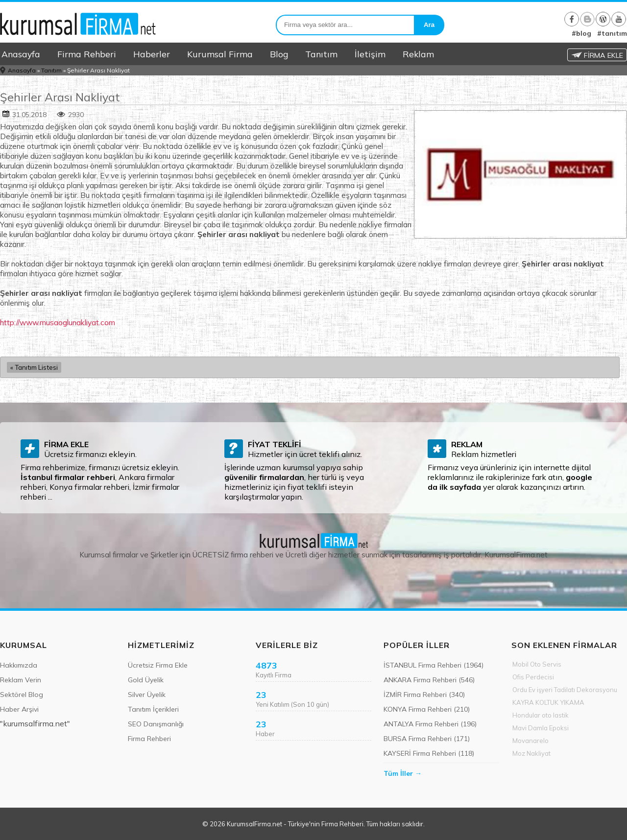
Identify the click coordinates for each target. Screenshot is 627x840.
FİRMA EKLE (597, 55)
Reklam (418, 54)
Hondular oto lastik (541, 715)
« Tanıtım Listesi (34, 367)
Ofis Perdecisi (533, 677)
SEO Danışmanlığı (156, 724)
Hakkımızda (19, 665)
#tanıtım (612, 33)
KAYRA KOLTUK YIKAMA (548, 702)
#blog (581, 33)
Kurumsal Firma (220, 54)
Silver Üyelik (147, 695)
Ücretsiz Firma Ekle (158, 665)
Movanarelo (531, 741)
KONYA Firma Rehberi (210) (427, 709)
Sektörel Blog (22, 695)
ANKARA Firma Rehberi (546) (429, 680)
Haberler (152, 54)
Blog (279, 54)
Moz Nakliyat (531, 753)
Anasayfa (21, 54)
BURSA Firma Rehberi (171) (427, 739)
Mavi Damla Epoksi (541, 728)
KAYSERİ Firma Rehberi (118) (429, 753)
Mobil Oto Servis (537, 664)
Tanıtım (321, 54)
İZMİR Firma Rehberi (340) (424, 695)
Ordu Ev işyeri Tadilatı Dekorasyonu (565, 690)
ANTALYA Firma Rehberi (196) (430, 724)
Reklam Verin (21, 680)
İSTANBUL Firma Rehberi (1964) (434, 665)
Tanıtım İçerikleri (153, 709)
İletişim (370, 54)
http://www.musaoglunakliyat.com (58, 322)
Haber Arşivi (19, 709)
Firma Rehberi (87, 54)
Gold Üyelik (146, 680)
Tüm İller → (403, 773)
